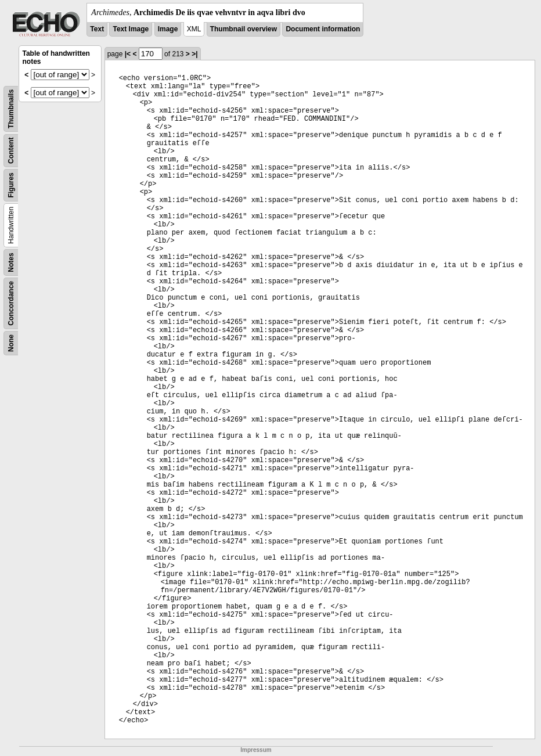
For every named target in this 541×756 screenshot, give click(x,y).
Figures (11, 185)
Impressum (256, 750)
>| (194, 54)
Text (97, 29)
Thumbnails (11, 109)
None (11, 343)
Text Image (131, 29)
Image (168, 29)
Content (11, 151)
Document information (323, 29)
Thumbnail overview (244, 29)
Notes (11, 262)
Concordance (11, 303)
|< (128, 54)
